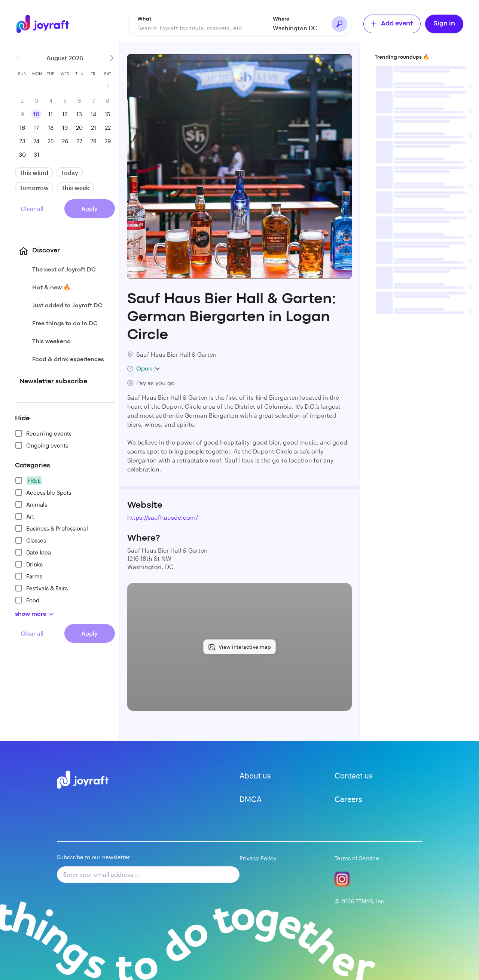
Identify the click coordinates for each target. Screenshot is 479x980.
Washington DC (295, 28)
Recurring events (43, 433)
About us (255, 775)
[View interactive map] (239, 647)
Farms (29, 576)
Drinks (29, 564)
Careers (348, 799)
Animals (31, 504)
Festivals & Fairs (41, 588)
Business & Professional (51, 528)
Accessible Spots (43, 492)
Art (25, 516)
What (144, 19)
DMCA (251, 799)
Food (27, 600)
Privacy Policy (258, 858)
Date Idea (33, 552)
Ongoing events (42, 445)
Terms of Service (357, 858)
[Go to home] (44, 24)
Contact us (354, 775)
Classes (30, 540)
